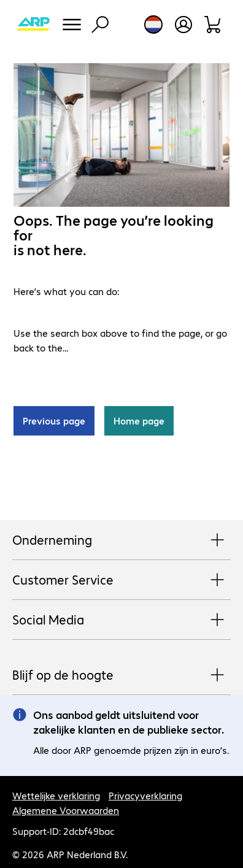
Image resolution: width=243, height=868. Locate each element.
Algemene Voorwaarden (66, 810)
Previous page (54, 421)
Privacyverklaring (145, 795)
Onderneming (121, 540)
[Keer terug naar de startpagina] (33, 25)
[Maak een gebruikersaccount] (183, 25)
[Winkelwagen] (213, 25)
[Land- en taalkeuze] (153, 25)
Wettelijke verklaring (56, 795)
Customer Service (121, 580)
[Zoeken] (100, 25)
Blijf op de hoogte (121, 675)
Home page (139, 421)
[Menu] (72, 25)
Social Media (121, 620)
